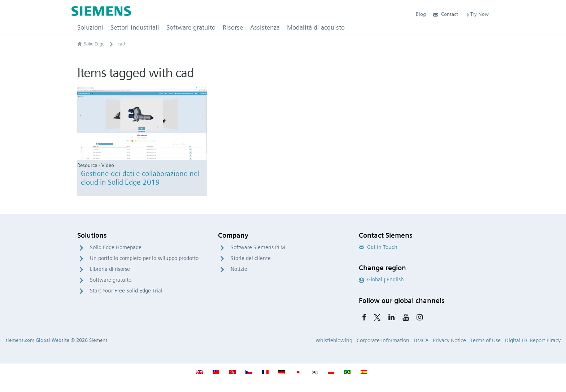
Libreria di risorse (110, 269)
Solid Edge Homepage (116, 247)
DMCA (421, 340)
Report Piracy (545, 340)
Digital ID (516, 340)
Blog (421, 14)
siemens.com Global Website (37, 340)
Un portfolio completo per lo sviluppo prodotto (144, 258)
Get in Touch (378, 247)
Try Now (477, 14)
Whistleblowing (334, 340)
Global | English (381, 279)
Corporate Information (383, 340)
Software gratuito (111, 280)
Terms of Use (486, 340)
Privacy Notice (449, 340)
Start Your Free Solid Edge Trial (126, 291)
